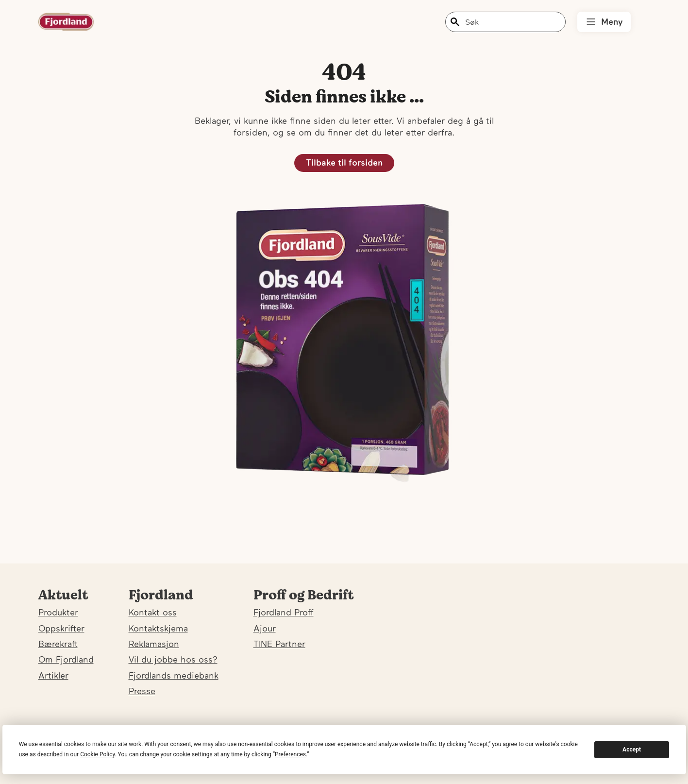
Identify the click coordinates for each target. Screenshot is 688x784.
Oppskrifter (61, 628)
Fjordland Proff (284, 612)
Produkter (58, 612)
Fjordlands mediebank (174, 675)
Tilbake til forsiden (344, 162)
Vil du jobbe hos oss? (173, 659)
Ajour (265, 628)
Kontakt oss (153, 612)
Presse (142, 691)
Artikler (53, 675)
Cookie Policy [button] (97, 754)
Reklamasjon (154, 644)
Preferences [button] (290, 754)
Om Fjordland (66, 659)
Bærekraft (58, 644)
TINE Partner (279, 644)
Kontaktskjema (158, 628)
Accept (632, 750)
